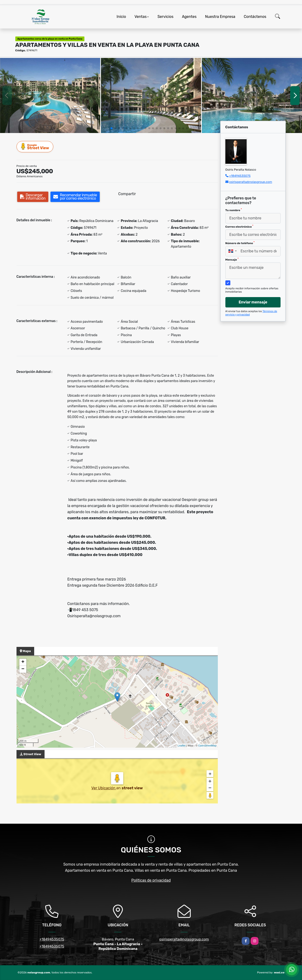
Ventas (140, 17)
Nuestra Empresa (220, 17)
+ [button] (23, 662)
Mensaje (232, 259)
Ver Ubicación (104, 788)
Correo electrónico (239, 226)
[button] (112, 128)
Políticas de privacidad (151, 880)
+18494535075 (240, 176)
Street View (35, 147)
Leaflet (182, 746)
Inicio (121, 17)
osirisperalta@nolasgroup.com (251, 182)
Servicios (165, 17)
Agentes (189, 17)
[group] (50, 95)
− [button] (23, 669)
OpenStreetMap (207, 746)
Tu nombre (234, 210)
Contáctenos (255, 17)
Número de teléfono (240, 243)
